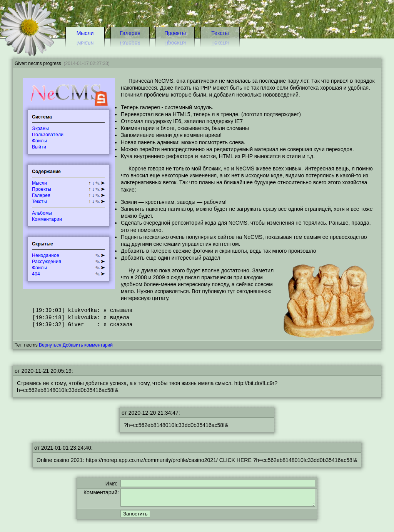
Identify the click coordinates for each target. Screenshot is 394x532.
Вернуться (50, 345)
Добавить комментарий (88, 345)
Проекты (175, 33)
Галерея (130, 33)
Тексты (220, 33)
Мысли (85, 33)
